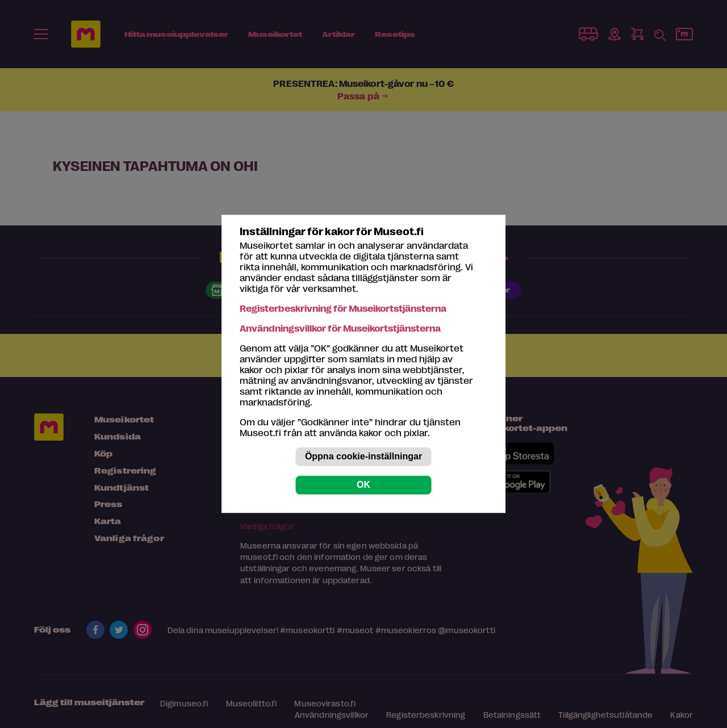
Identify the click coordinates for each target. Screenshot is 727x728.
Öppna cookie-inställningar (363, 457)
